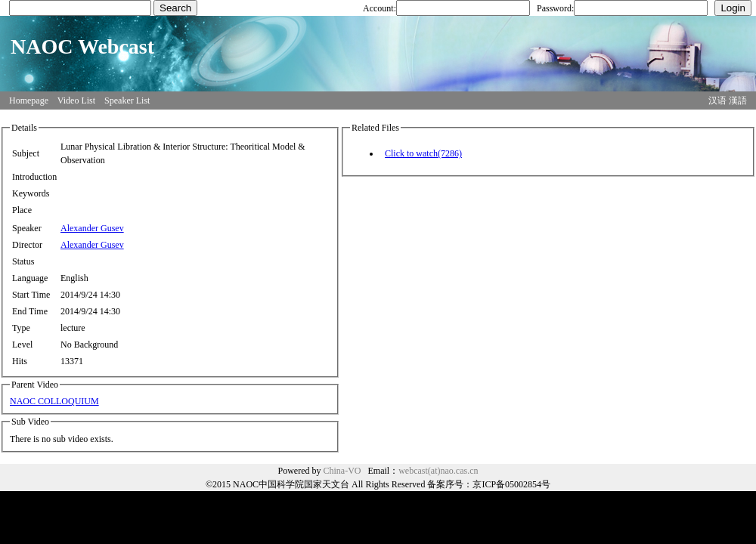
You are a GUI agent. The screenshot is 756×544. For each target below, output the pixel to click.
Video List (76, 100)
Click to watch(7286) (423, 153)
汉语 (717, 100)
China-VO (342, 471)
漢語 (738, 100)
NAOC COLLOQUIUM (54, 401)
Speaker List (127, 100)
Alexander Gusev (92, 228)
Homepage (29, 100)
